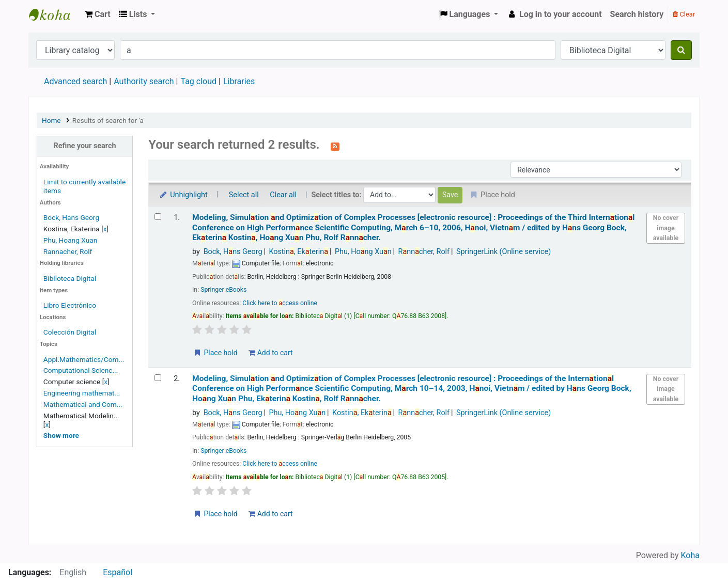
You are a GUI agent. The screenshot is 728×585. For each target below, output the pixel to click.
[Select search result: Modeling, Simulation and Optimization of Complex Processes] (158, 217)
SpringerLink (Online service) (504, 252)
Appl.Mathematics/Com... (84, 359)
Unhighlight (183, 195)
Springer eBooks (223, 290)
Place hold (215, 353)
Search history (637, 14)
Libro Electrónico (70, 305)
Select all (244, 195)
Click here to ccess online (280, 303)
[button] (98, 14)
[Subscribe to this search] (335, 146)
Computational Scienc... (81, 370)
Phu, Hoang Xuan (70, 240)
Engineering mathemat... (82, 393)
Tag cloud (198, 81)
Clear (684, 14)
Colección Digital (70, 332)
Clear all (283, 195)
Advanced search (75, 81)
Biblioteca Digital (70, 278)
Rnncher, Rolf (424, 252)
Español (118, 572)
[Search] (681, 50)
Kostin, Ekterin (298, 252)
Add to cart (270, 353)
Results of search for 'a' (109, 120)
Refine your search (85, 146)
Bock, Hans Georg (71, 217)
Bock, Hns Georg (233, 252)
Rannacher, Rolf (68, 251)
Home (51, 120)
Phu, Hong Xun (363, 252)
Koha (690, 555)
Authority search (144, 81)
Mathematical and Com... (83, 404)
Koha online (55, 14)
